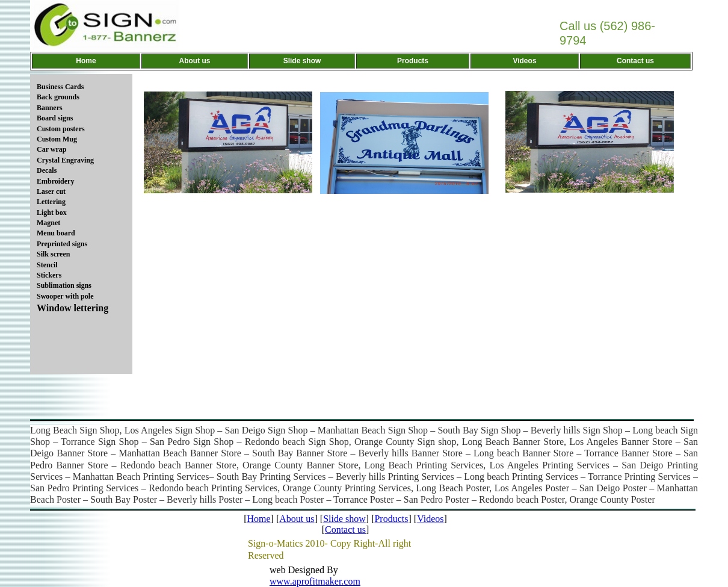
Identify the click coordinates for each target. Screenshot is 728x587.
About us (297, 519)
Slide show (344, 519)
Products (391, 519)
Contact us (345, 530)
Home (258, 519)
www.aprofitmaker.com (315, 581)
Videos (430, 519)
